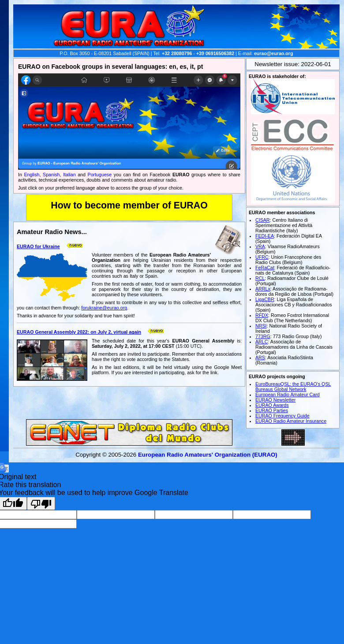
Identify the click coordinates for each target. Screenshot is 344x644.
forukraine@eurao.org (104, 308)
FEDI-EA (265, 236)
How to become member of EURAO (129, 205)
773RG (263, 336)
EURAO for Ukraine (38, 246)
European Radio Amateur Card (288, 395)
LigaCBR (265, 299)
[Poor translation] (41, 503)
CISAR (263, 220)
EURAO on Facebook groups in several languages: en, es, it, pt (110, 67)
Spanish (51, 175)
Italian (69, 175)
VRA (260, 246)
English (32, 175)
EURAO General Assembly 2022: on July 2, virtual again (79, 332)
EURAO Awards (272, 405)
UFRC (262, 257)
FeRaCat (265, 268)
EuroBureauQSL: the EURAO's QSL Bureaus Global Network (293, 387)
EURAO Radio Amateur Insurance (291, 421)
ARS (260, 357)
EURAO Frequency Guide (282, 416)
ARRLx (263, 289)
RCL (260, 278)
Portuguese (100, 175)
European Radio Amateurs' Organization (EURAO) (208, 455)
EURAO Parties (272, 410)
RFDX (262, 315)
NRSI (261, 326)
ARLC (262, 342)
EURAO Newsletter (275, 400)
